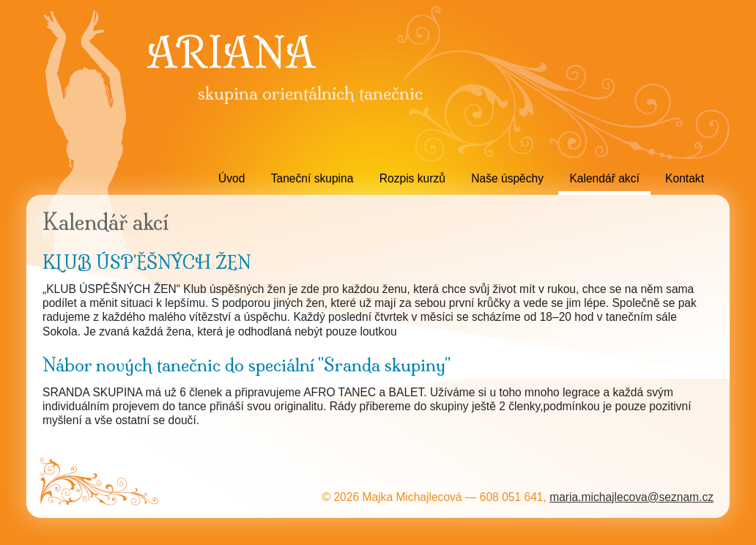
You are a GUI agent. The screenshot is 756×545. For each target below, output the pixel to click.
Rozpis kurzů (412, 178)
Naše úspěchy (507, 178)
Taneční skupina (312, 178)
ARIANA (231, 53)
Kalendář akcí (604, 178)
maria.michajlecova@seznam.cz (631, 497)
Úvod (231, 178)
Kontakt (685, 178)
